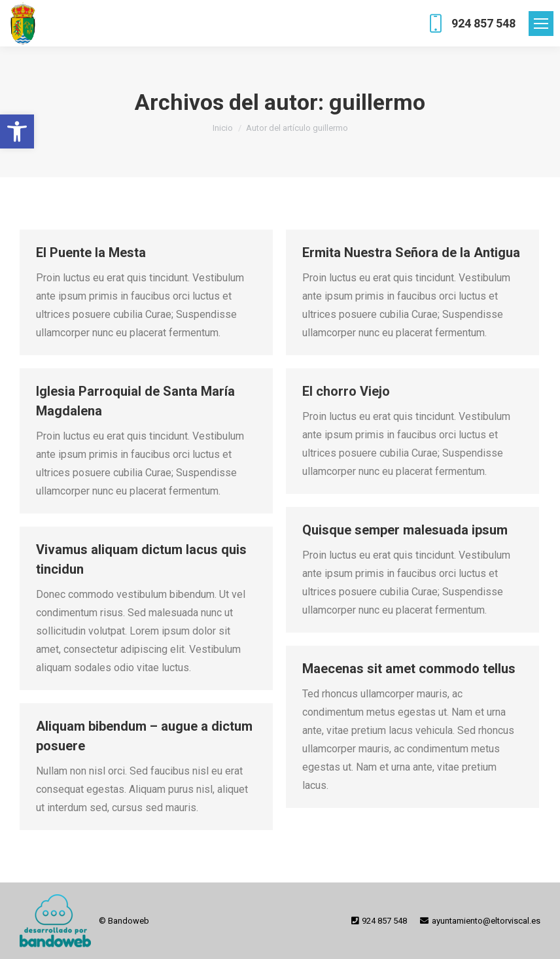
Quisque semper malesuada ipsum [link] (405, 530)
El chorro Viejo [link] (346, 391)
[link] (17, 131)
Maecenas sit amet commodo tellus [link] (409, 669)
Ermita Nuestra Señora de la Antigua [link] (411, 253)
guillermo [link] (377, 102)
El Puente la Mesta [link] (91, 253)
